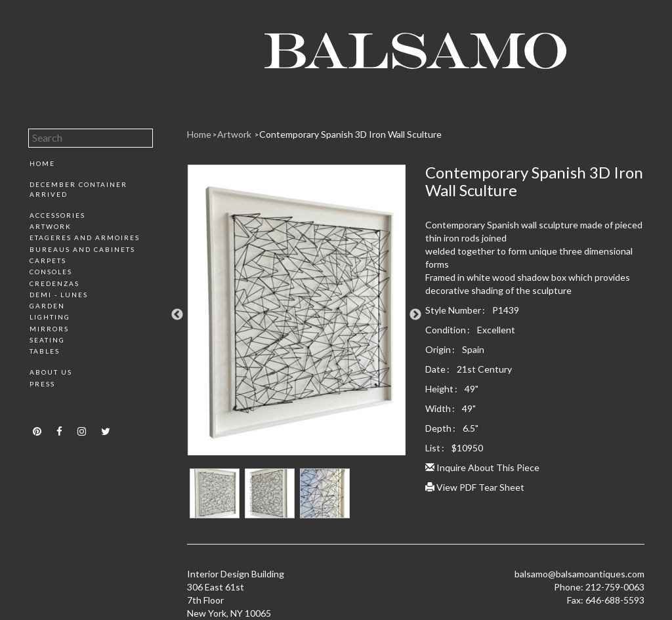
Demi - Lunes (59, 295)
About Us (51, 372)
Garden (47, 306)
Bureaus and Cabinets (82, 249)
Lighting (50, 317)
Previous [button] (177, 315)
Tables (45, 351)
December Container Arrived (78, 189)
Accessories (57, 215)
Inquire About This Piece (482, 467)
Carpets (48, 260)
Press (42, 384)
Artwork (51, 226)
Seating (47, 340)
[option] (297, 315)
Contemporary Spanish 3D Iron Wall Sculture (350, 134)
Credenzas (54, 283)
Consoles (51, 272)
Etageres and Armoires (85, 238)
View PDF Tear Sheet (475, 487)
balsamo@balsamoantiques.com (579, 574)
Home (42, 163)
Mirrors (49, 329)
